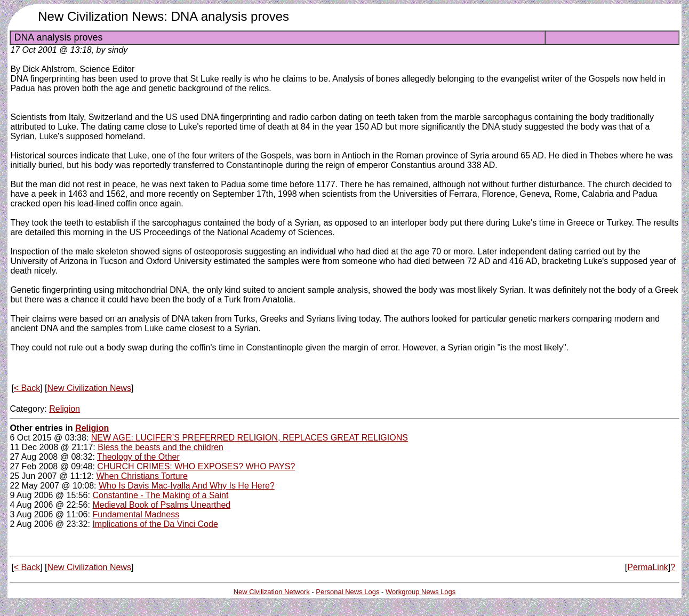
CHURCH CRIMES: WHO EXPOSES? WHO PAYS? (196, 466)
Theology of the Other (138, 457)
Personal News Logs (347, 592)
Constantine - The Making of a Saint (160, 495)
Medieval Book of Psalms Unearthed (161, 505)
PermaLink (647, 567)
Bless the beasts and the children (161, 447)
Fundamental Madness (136, 514)
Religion (65, 409)
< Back (27, 388)
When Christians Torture (142, 476)
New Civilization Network (272, 592)
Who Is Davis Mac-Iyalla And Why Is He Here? (187, 486)
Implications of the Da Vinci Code (155, 524)
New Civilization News (89, 388)
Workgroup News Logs (420, 592)
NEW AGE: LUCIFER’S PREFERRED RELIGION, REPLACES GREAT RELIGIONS (250, 438)
